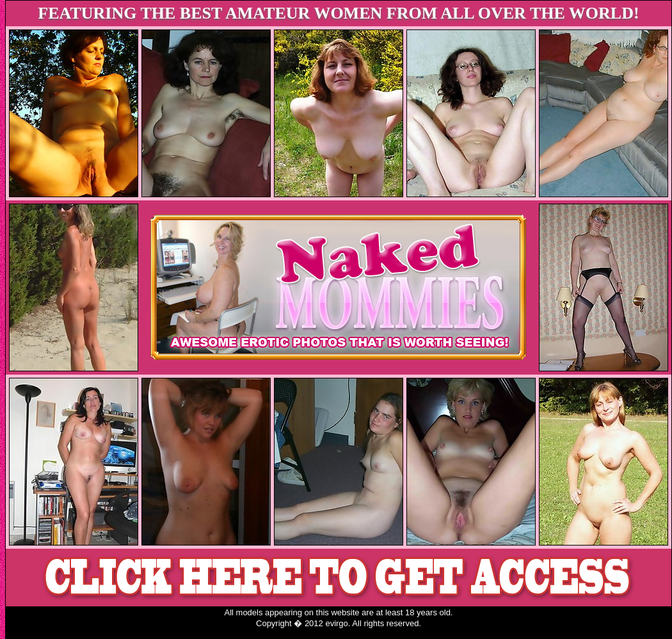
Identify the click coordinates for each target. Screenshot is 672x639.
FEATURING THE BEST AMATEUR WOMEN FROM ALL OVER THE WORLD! (338, 13)
